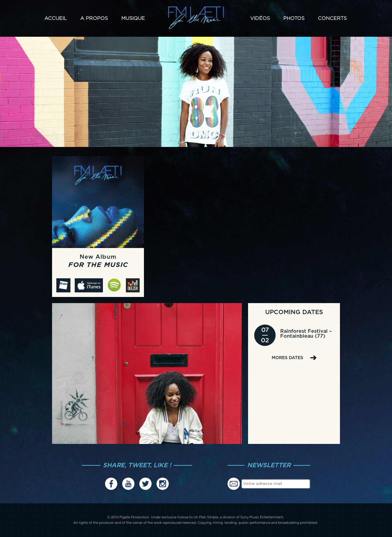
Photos (294, 18)
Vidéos (260, 18)
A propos (94, 18)
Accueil (56, 18)
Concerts (332, 18)
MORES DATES (287, 358)
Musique (133, 18)
